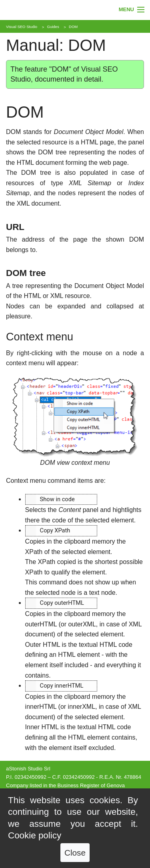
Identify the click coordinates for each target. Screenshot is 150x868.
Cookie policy (35, 835)
